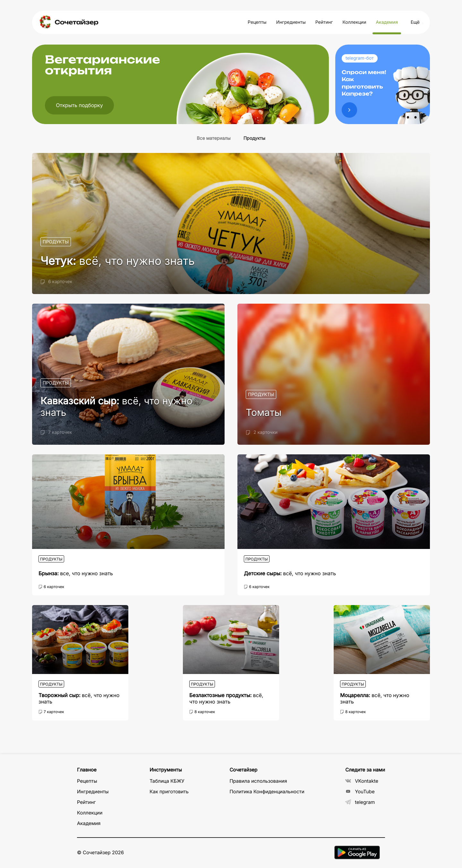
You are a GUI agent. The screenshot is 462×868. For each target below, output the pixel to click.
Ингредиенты (291, 22)
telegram (360, 802)
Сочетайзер (76, 22)
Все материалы (214, 138)
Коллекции (354, 22)
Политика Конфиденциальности (267, 792)
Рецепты (257, 22)
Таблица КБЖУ (167, 781)
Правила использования (258, 781)
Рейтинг (324, 22)
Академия (387, 22)
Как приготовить (169, 792)
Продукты (254, 138)
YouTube (360, 792)
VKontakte (362, 781)
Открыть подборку (79, 105)
